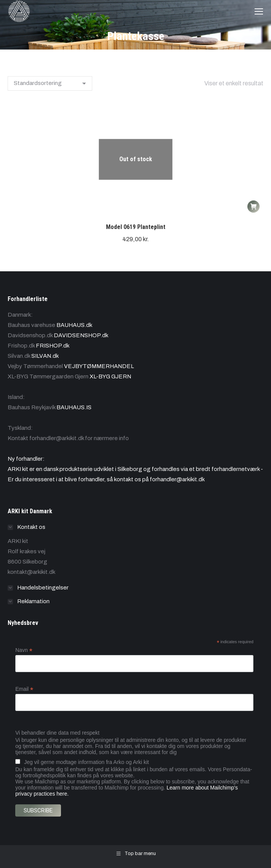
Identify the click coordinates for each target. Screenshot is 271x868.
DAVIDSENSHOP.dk (81, 335)
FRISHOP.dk (53, 346)
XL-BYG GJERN (110, 376)
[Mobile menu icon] (259, 11)
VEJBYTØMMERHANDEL (99, 366)
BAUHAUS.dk (74, 325)
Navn (24, 650)
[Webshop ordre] (50, 83)
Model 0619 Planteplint (136, 227)
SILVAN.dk (45, 356)
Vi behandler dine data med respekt (57, 733)
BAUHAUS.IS (74, 407)
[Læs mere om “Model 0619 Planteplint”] (253, 207)
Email (24, 689)
